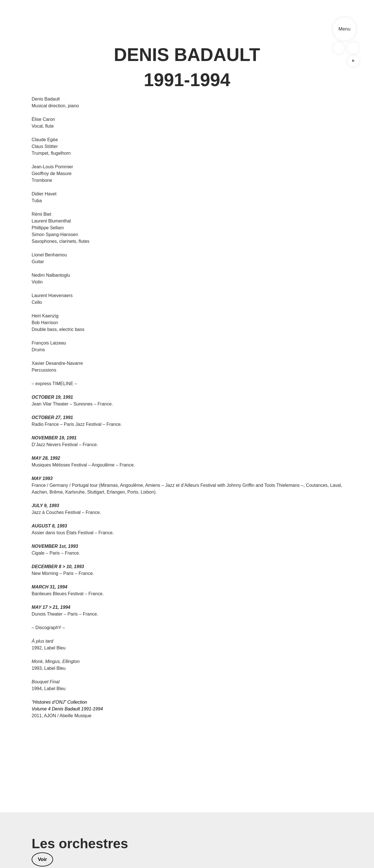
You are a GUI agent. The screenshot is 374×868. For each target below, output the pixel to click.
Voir (43, 860)
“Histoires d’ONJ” (49, 702)
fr (353, 62)
